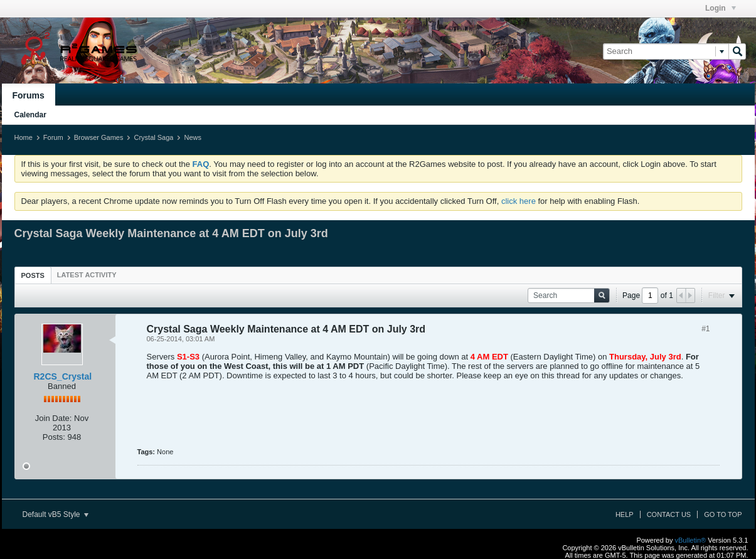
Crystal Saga (153, 137)
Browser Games (99, 137)
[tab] (33, 275)
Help (625, 514)
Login (721, 8)
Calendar (30, 115)
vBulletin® (691, 540)
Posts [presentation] (33, 275)
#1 (705, 329)
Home (24, 137)
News (193, 137)
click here (519, 201)
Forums (29, 95)
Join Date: (54, 418)
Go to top (723, 514)
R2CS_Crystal (63, 376)
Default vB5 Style (56, 514)
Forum (53, 137)
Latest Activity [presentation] (87, 275)
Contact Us (669, 514)
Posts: (54, 437)
